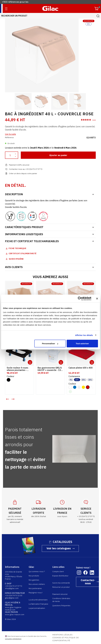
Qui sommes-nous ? (37, 571)
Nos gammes (34, 580)
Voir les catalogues (59, 548)
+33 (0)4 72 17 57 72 (14, 586)
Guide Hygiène (14, 259)
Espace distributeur (60, 576)
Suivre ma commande (61, 583)
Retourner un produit (61, 587)
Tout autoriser (82, 343)
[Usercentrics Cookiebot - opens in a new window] (80, 298)
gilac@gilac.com (12, 598)
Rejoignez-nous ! (36, 593)
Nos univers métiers (37, 584)
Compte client (58, 571)
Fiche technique (18, 248)
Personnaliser (50, 343)
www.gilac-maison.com (15, 614)
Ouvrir (30, 362)
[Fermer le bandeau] (97, 298)
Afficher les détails (84, 335)
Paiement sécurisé (60, 594)
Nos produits (34, 576)
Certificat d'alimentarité (23, 253)
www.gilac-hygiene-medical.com (14, 609)
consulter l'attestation (13, 639)
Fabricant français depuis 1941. (19, 2)
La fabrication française (39, 604)
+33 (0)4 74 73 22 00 (14, 595)
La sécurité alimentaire (38, 600)
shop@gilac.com (12, 588)
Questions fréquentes (61, 605)
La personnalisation (37, 608)
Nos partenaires (35, 588)
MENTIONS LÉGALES (63, 635)
